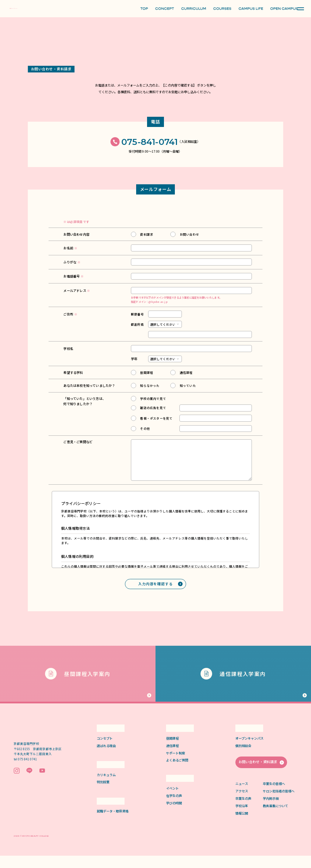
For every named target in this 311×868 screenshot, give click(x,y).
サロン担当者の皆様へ (279, 803)
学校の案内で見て (153, 398)
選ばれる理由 (106, 758)
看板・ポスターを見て (156, 419)
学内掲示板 (271, 810)
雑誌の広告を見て (153, 408)
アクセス (242, 803)
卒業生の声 (243, 810)
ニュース (242, 796)
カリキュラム (106, 787)
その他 (145, 429)
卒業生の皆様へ (274, 796)
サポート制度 (176, 765)
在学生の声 (174, 808)
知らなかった (150, 386)
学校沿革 (242, 818)
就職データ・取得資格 (113, 823)
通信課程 (186, 373)
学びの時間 (174, 815)
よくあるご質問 (177, 772)
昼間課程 (147, 373)
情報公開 (242, 825)
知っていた (188, 386)
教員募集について (275, 818)
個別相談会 (243, 758)
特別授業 (103, 794)
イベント (172, 800)
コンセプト (105, 750)
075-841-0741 (150, 142)
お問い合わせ (189, 235)
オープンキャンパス (249, 750)
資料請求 (147, 235)
